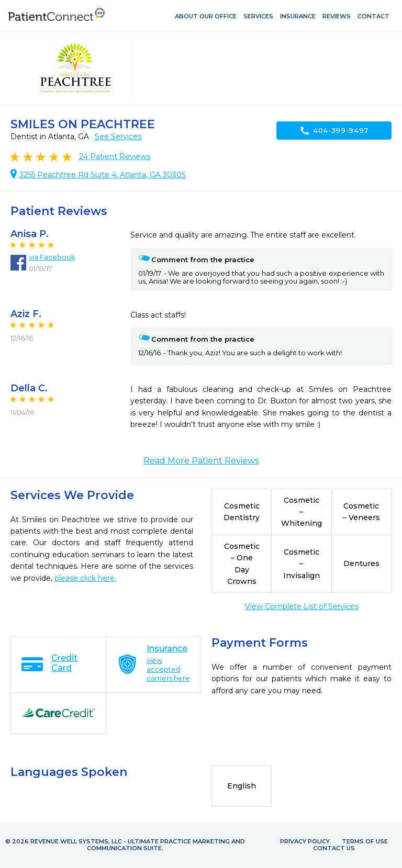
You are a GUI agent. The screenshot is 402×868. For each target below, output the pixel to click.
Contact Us (334, 848)
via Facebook (52, 257)
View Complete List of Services (302, 606)
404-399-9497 (334, 131)
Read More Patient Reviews (201, 461)
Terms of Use (365, 841)
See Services (118, 137)
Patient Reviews (115, 156)
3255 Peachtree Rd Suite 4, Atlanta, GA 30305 (102, 175)
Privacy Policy (305, 841)
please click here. (85, 578)
